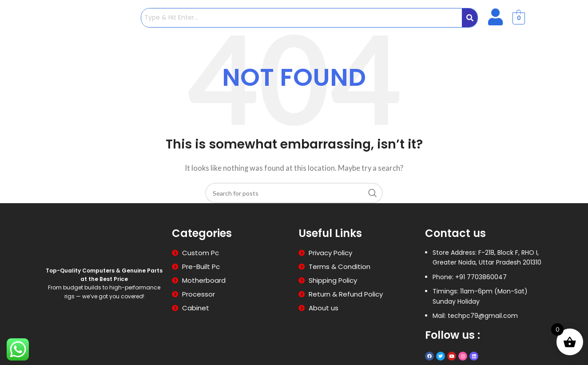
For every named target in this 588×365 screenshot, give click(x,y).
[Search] (294, 193)
